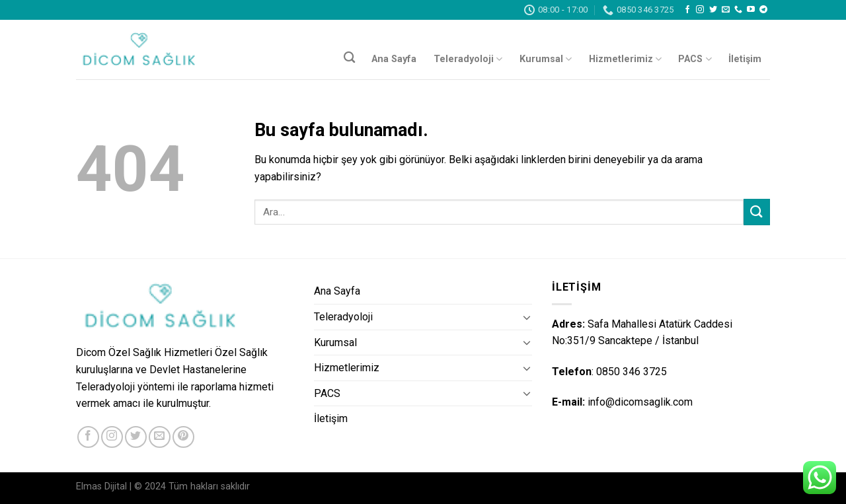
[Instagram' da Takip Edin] (700, 10)
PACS (695, 59)
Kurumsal (546, 59)
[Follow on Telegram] (763, 10)
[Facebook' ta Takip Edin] (687, 10)
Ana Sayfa (394, 59)
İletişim (745, 59)
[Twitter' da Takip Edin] (713, 10)
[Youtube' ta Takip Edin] (751, 10)
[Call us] (738, 10)
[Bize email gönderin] (726, 10)
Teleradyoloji (468, 59)
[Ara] (349, 58)
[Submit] (757, 212)
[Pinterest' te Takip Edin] (183, 437)
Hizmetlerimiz (625, 59)
